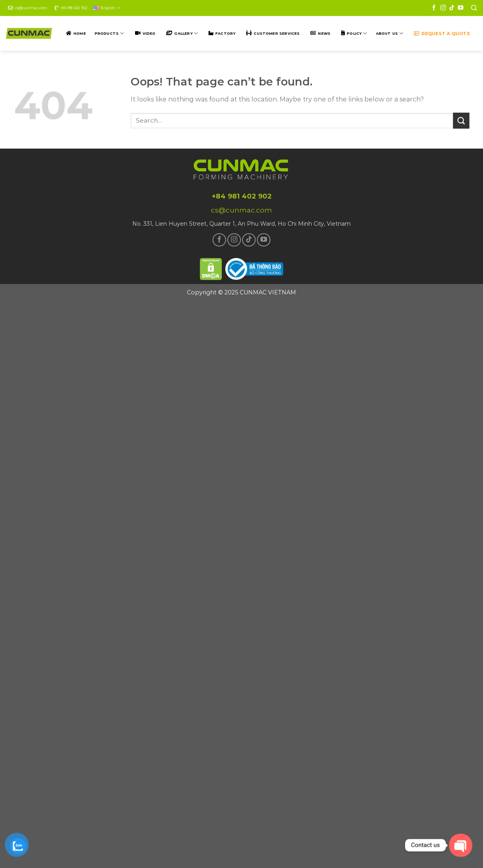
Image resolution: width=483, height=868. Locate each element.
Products (109, 33)
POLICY (357, 33)
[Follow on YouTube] (461, 8)
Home (80, 33)
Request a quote (445, 34)
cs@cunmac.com (31, 8)
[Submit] (461, 120)
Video (149, 33)
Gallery (186, 33)
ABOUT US (390, 33)
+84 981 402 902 (74, 8)
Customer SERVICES (277, 33)
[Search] (474, 8)
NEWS (324, 33)
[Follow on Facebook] (434, 8)
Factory (225, 33)
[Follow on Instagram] (443, 8)
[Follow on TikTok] (452, 8)
